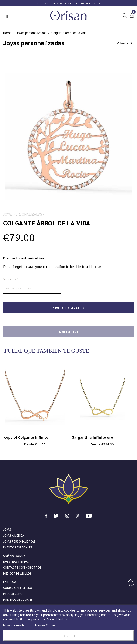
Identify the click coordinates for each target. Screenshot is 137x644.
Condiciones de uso (18, 588)
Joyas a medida (14, 535)
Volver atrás (123, 43)
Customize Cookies (43, 625)
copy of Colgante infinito (26, 437)
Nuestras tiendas (16, 562)
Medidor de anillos (17, 573)
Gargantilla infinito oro (93, 437)
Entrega (10, 582)
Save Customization (69, 308)
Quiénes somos (14, 556)
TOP (130, 583)
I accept (69, 636)
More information (16, 625)
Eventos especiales (18, 547)
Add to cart (69, 332)
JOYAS (7, 529)
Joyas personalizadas (19, 541)
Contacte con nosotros (22, 567)
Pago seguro (13, 594)
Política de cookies (18, 600)
